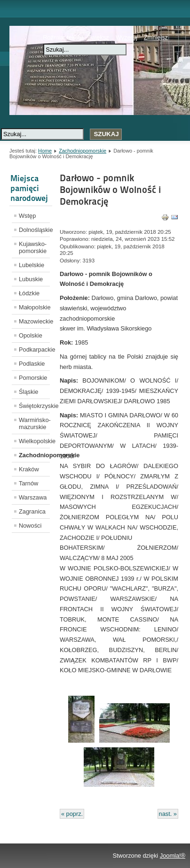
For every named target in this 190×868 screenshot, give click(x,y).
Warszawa (33, 497)
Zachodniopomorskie (83, 151)
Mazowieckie (34, 321)
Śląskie (28, 392)
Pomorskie (33, 378)
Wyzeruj (127, 37)
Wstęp (27, 216)
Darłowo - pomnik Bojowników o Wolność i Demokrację (110, 190)
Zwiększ (98, 37)
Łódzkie (29, 293)
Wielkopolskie (34, 441)
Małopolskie (34, 307)
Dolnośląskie (34, 230)
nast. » (168, 814)
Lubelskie (32, 265)
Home (45, 151)
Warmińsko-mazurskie (34, 423)
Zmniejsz (156, 37)
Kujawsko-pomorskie (33, 247)
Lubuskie (31, 279)
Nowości (30, 526)
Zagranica (32, 511)
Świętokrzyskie (34, 406)
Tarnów (28, 483)
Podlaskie (32, 364)
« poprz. (72, 814)
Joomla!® (173, 856)
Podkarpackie (34, 350)
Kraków (29, 469)
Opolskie (31, 335)
